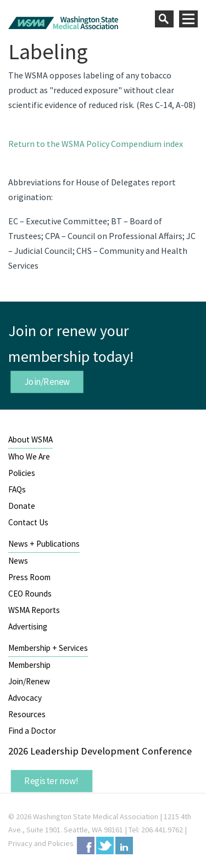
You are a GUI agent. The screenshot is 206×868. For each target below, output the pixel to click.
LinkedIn (124, 846)
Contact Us (28, 522)
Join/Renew (47, 382)
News (18, 561)
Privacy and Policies (41, 843)
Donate (22, 506)
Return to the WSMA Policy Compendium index (96, 144)
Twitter (105, 846)
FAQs (17, 489)
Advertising (28, 626)
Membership (29, 665)
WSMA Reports (34, 610)
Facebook (86, 846)
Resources (27, 714)
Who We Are (29, 456)
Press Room (29, 577)
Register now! (52, 781)
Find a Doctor (32, 731)
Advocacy (25, 698)
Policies (22, 473)
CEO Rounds (30, 594)
